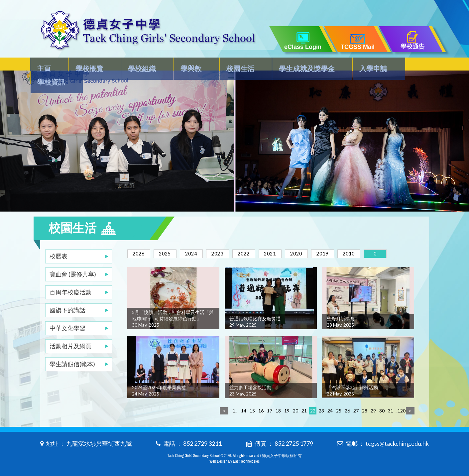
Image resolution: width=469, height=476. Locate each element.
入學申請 (359, 65)
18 (278, 409)
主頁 (48, 65)
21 (304, 409)
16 (261, 409)
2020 (318, 240)
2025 (170, 240)
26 (347, 409)
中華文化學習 (67, 315)
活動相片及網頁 (70, 333)
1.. (235, 409)
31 (391, 409)
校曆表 (59, 243)
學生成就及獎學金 (295, 65)
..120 (399, 409)
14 (244, 409)
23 (321, 409)
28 (365, 409)
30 (382, 409)
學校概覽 (90, 65)
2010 (377, 240)
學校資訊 (409, 65)
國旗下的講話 (67, 297)
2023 (229, 240)
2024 (199, 240)
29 (373, 409)
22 (313, 409)
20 (295, 409)
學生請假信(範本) (72, 351)
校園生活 (231, 65)
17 (270, 409)
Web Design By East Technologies (234, 460)
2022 (259, 240)
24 (330, 409)
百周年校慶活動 (70, 279)
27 (356, 409)
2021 (288, 240)
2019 (347, 240)
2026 (140, 240)
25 (339, 409)
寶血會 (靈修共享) (73, 261)
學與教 (185, 65)
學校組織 (139, 65)
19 (287, 409)
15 (252, 409)
